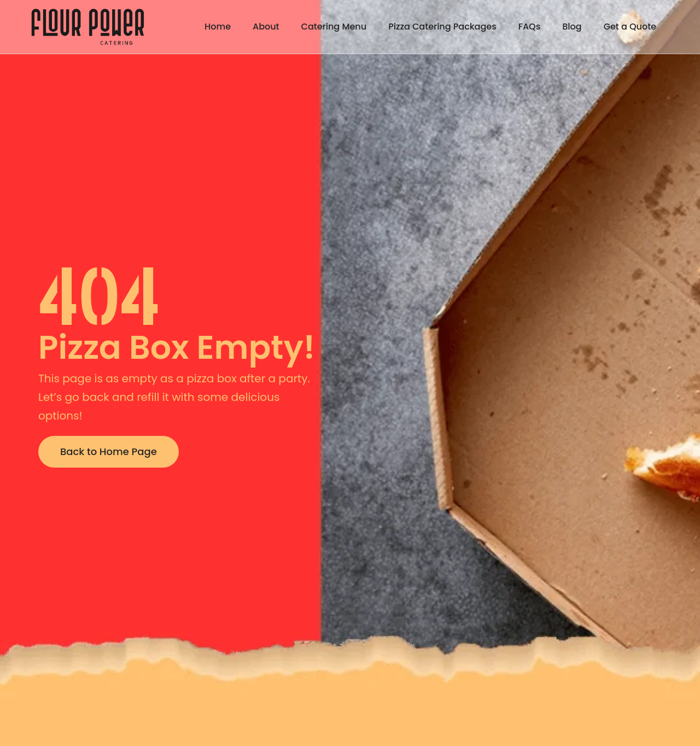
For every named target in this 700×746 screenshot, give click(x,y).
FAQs (530, 27)
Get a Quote (630, 27)
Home (218, 27)
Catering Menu (334, 27)
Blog (572, 27)
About (266, 27)
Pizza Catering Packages (442, 27)
